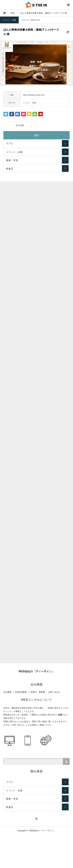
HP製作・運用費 (37, 692)
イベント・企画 (9, 20)
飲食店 (37, 168)
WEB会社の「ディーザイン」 (36, 671)
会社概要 (7, 692)
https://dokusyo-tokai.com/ (34, 95)
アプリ (37, 143)
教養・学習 (37, 160)
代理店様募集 (21, 692)
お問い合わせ (54, 692)
